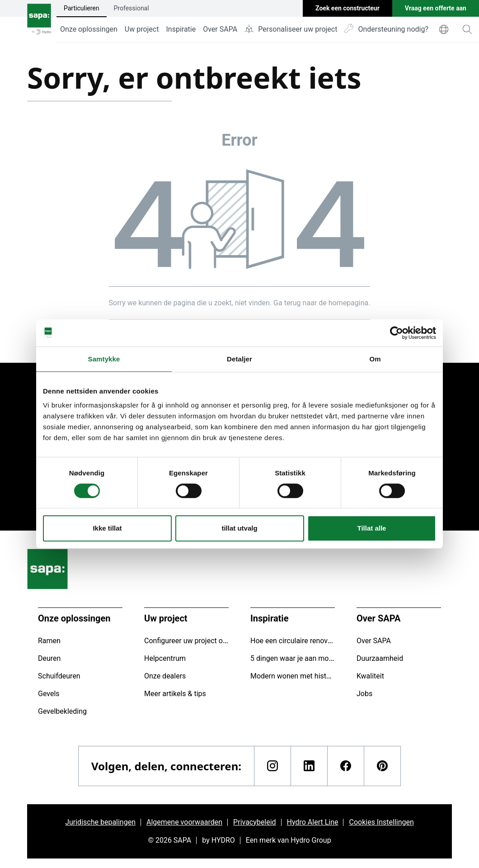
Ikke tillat (107, 528)
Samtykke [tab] (104, 359)
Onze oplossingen (89, 29)
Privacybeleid (254, 822)
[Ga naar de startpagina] (39, 21)
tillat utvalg (239, 528)
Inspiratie (181, 29)
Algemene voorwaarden (184, 822)
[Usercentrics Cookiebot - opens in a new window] (397, 333)
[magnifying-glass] (467, 29)
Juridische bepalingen (100, 822)
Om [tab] (375, 359)
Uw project (142, 29)
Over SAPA (220, 29)
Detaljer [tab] (239, 359)
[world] (444, 29)
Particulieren (82, 8)
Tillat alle (372, 528)
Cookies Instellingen (381, 822)
